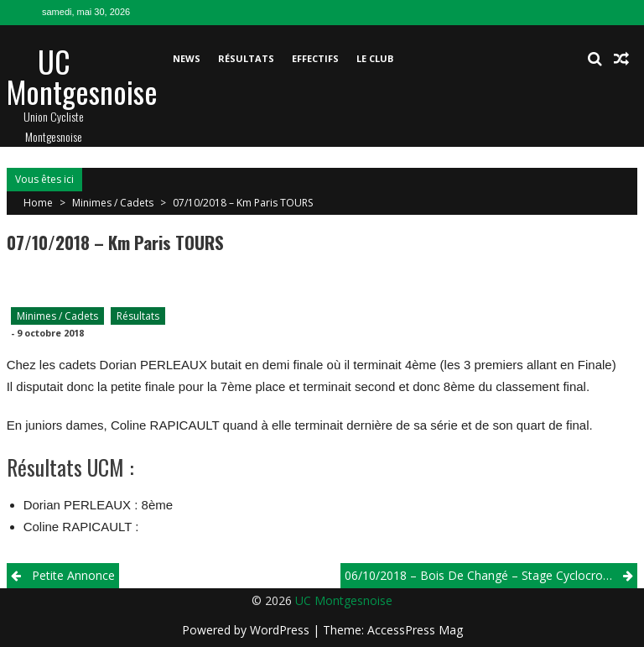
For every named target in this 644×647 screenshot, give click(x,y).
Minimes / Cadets (113, 203)
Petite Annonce (73, 575)
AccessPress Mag (415, 630)
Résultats (246, 58)
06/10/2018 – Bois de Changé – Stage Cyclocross (480, 575)
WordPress (281, 630)
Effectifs (315, 58)
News (187, 58)
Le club (375, 58)
